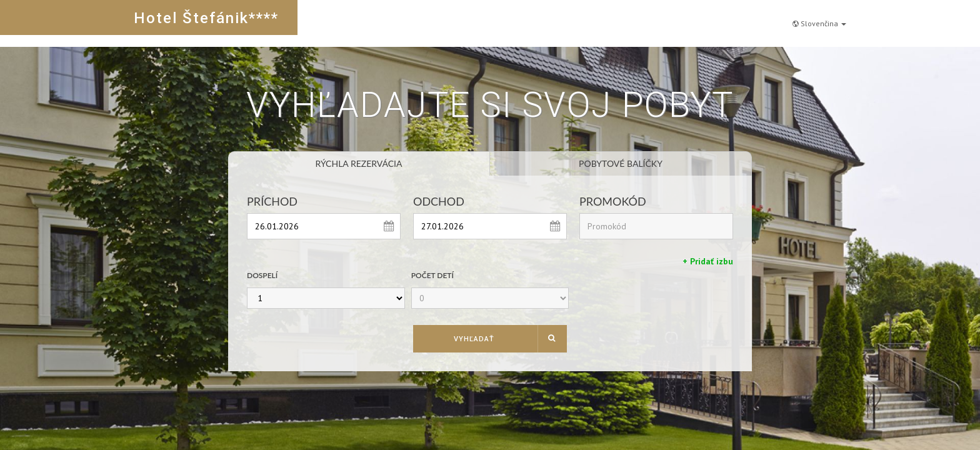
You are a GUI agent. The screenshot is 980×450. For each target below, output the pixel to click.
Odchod (439, 201)
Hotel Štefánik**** (206, 18)
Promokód (613, 201)
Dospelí (262, 275)
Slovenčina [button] (819, 17)
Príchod (272, 201)
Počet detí (432, 275)
